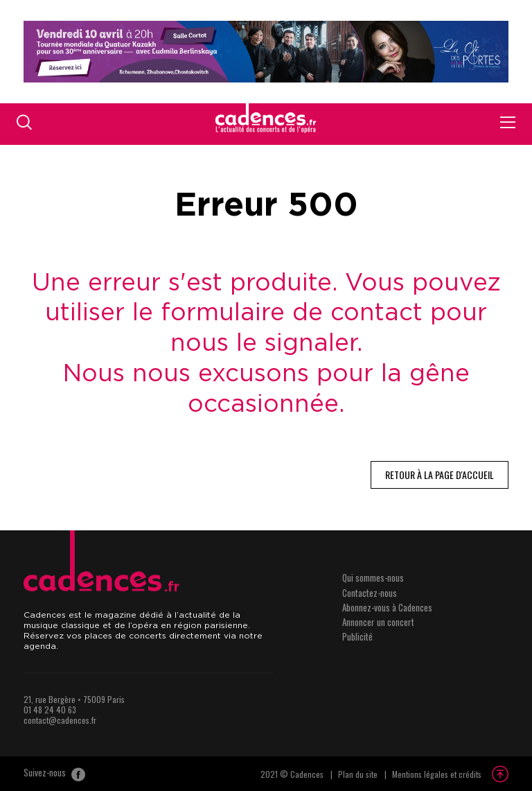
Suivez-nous (54, 774)
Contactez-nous (370, 593)
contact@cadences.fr (60, 720)
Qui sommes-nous (373, 577)
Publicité (357, 636)
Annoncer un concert (378, 622)
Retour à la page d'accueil (440, 475)
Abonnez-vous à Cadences (387, 607)
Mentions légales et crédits (437, 774)
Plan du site (358, 774)
